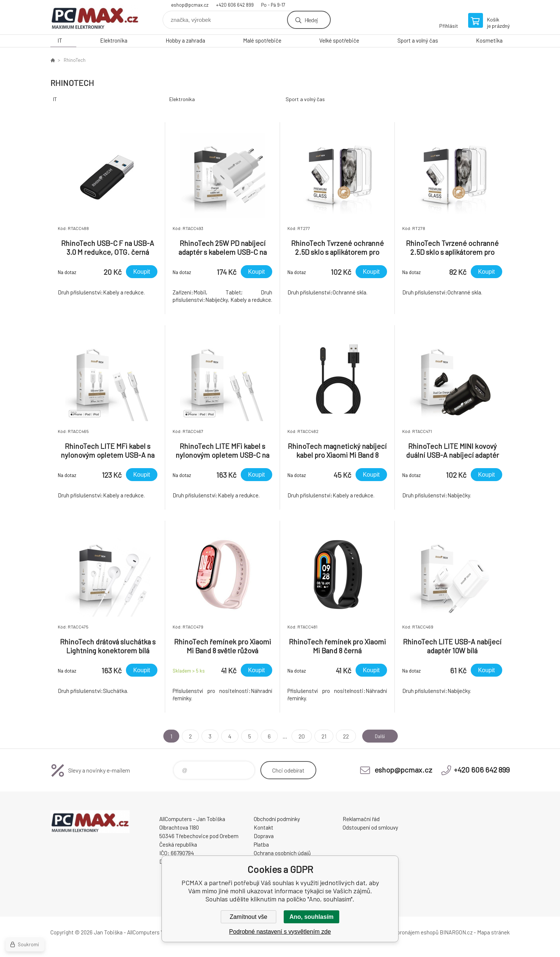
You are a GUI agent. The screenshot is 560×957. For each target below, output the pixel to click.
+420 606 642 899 (235, 5)
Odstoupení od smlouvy (370, 827)
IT (60, 40)
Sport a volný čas (418, 40)
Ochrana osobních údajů (282, 853)
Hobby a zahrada (185, 40)
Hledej (311, 20)
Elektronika (114, 40)
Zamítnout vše (248, 917)
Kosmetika (489, 40)
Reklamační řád (361, 819)
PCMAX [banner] (95, 17)
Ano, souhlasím (311, 917)
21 (320, 736)
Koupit (142, 272)
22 (342, 736)
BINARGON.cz (456, 932)
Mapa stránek (493, 932)
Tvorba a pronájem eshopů (407, 932)
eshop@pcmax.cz (190, 5)
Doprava (264, 836)
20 (298, 736)
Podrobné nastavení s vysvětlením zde (280, 932)
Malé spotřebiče (262, 40)
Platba (261, 844)
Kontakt (264, 827)
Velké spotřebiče (339, 40)
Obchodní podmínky (277, 819)
